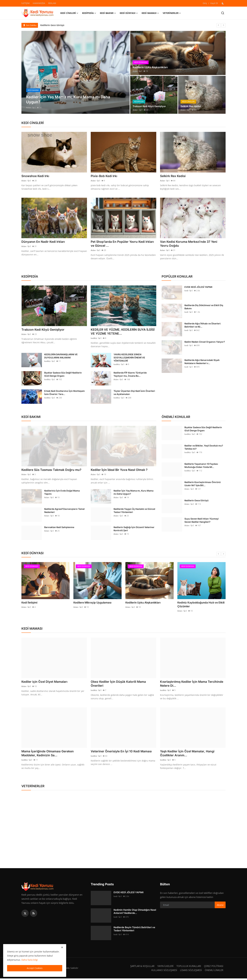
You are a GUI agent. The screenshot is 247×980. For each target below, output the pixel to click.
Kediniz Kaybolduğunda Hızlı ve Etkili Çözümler (200, 605)
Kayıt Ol (214, 3)
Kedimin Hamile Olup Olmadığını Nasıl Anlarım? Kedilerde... (135, 913)
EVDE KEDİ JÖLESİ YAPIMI (198, 287)
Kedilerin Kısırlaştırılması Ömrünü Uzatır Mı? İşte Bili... (203, 484)
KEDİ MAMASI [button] (150, 13)
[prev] (218, 25)
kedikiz (94, 339)
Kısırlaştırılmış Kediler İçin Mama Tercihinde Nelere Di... (185, 685)
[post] (76, 72)
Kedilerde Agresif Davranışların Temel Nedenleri (64, 511)
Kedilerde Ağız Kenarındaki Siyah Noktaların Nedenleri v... (202, 362)
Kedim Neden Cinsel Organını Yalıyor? (205, 342)
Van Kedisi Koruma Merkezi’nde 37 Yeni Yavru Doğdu (190, 244)
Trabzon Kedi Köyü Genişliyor (150, 106)
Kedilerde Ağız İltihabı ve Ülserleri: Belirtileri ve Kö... (203, 326)
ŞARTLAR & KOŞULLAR (142, 968)
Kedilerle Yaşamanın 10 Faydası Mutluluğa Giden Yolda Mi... (201, 466)
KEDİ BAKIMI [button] (108, 13)
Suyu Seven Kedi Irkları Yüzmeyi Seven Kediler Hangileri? (202, 521)
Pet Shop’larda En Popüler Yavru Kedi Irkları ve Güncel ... (123, 244)
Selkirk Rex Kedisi (191, 106)
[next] (224, 25)
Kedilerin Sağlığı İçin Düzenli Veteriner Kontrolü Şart (134, 530)
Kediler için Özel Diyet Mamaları (45, 683)
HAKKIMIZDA (39, 3)
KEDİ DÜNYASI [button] (129, 13)
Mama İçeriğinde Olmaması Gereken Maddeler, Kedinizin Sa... (49, 755)
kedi (186, 291)
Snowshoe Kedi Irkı (36, 176)
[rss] (34, 915)
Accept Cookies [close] (35, 968)
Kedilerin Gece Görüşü (52, 25)
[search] (223, 13)
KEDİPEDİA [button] (89, 13)
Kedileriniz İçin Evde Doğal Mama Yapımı (62, 493)
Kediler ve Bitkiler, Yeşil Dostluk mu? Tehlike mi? (204, 448)
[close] (62, 947)
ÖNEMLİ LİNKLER (214, 972)
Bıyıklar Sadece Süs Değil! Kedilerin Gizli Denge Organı (63, 375)
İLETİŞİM (26, 3)
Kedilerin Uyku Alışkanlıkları (152, 67)
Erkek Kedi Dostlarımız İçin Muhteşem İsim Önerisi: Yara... (65, 393)
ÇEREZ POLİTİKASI (214, 968)
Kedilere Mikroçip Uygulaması (91, 604)
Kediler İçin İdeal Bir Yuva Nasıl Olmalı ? (120, 471)
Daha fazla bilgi (30, 960)
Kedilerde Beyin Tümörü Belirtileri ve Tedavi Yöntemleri (134, 930)
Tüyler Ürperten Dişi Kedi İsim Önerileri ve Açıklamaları (134, 393)
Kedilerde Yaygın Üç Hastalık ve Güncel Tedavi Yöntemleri (134, 511)
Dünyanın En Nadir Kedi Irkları (44, 242)
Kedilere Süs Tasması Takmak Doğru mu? (52, 471)
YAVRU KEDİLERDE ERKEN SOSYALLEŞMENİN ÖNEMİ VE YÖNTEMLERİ (129, 358)
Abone (220, 907)
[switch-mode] (223, 3)
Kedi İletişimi (29, 604)
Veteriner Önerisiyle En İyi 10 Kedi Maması (123, 753)
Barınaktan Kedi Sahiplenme (59, 528)
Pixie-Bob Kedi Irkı (105, 176)
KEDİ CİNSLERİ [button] (69, 13)
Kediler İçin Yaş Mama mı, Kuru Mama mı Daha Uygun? (134, 493)
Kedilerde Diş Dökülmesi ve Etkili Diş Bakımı (204, 307)
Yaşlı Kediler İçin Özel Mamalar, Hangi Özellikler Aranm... (188, 755)
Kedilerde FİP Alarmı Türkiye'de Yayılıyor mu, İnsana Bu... (130, 375)
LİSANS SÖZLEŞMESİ (191, 972)
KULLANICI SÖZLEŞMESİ (164, 972)
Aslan (29, 108)
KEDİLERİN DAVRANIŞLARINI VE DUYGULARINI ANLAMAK (61, 357)
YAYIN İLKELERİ (165, 968)
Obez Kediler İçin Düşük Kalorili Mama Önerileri (119, 685)
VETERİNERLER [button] (172, 13)
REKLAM (52, 3)
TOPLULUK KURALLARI (189, 968)
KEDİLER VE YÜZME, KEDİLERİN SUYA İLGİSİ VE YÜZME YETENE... (119, 332)
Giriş (205, 3)
